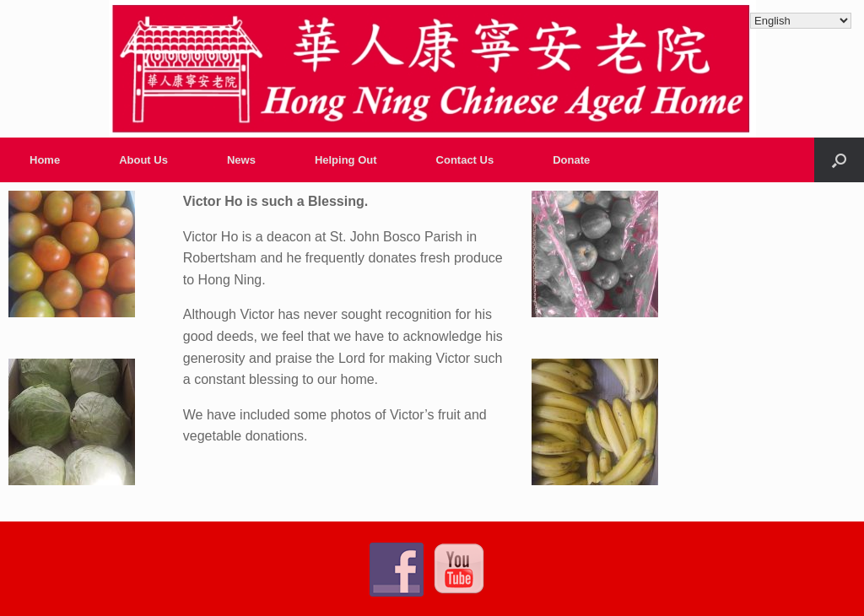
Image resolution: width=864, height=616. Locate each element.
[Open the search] (839, 160)
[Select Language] (801, 21)
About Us (143, 160)
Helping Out (346, 160)
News (241, 160)
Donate (571, 160)
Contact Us (465, 160)
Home (45, 160)
